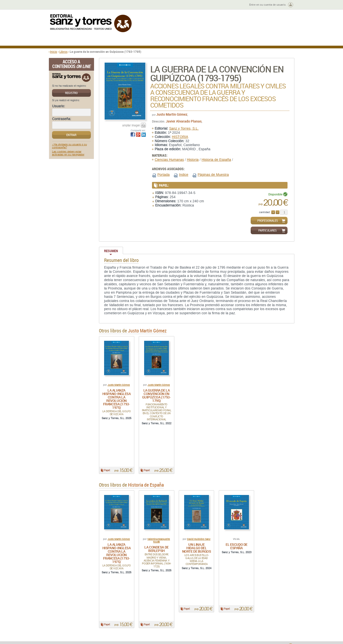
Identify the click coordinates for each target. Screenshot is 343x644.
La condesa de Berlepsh (157, 525)
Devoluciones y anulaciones (135, 612)
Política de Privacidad (248, 605)
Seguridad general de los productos (140, 616)
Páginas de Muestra (213, 175)
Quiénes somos (74, 605)
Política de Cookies (247, 613)
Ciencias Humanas (169, 160)
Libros (63, 52)
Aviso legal (241, 609)
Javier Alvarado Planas (184, 121)
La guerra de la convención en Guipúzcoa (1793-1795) (156, 395)
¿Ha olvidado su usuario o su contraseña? (69, 146)
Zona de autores (62, 5)
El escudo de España (237, 523)
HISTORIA (180, 137)
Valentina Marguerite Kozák (159, 517)
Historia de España (216, 160)
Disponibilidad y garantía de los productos (138, 606)
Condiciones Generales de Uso (201, 605)
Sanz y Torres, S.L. (184, 129)
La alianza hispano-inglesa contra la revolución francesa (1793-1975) (117, 399)
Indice (184, 175)
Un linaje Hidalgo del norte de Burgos (197, 524)
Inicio (54, 52)
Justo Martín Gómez (172, 114)
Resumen (111, 251)
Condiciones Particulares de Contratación (199, 610)
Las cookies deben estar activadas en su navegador (68, 153)
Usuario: (59, 106)
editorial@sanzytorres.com (155, 635)
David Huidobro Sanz (199, 515)
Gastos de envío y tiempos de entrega (83, 610)
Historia (193, 160)
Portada (164, 175)
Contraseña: (62, 119)
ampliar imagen (131, 125)
